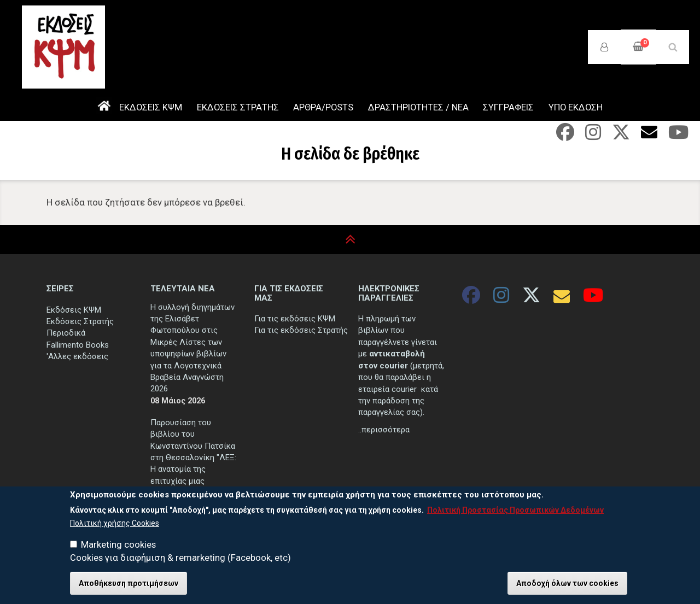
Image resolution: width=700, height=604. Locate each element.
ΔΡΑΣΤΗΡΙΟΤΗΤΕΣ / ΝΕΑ (418, 107)
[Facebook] (565, 136)
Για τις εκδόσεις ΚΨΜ (295, 319)
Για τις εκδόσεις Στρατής (301, 330)
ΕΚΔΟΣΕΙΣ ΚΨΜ (151, 107)
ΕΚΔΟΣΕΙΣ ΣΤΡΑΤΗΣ (238, 107)
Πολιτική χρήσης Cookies (115, 525)
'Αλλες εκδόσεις (77, 356)
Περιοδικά (66, 333)
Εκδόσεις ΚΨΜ (74, 310)
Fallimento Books (78, 345)
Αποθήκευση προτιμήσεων (129, 585)
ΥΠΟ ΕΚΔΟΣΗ (576, 107)
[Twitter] (621, 136)
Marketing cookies (118, 547)
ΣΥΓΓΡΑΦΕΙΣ (508, 107)
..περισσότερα (384, 430)
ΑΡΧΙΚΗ (104, 108)
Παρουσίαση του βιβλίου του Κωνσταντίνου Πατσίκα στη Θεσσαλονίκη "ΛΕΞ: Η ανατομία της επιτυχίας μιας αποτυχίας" (193, 458)
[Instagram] (593, 136)
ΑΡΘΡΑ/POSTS (323, 107)
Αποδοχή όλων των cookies (567, 585)
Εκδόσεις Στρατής (80, 321)
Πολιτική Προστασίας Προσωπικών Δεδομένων (515, 512)
